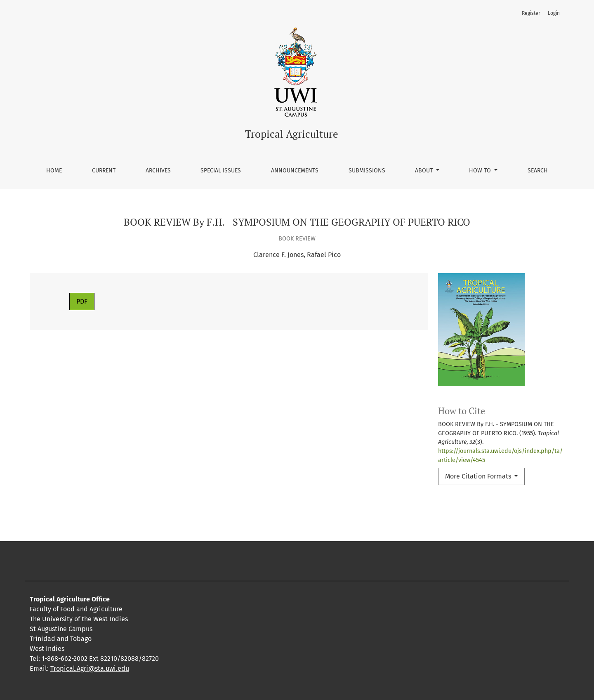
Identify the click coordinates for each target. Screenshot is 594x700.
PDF (82, 301)
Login (554, 13)
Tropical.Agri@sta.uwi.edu (90, 668)
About (425, 171)
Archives (158, 171)
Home (54, 171)
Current (104, 171)
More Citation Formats (479, 476)
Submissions (367, 171)
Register (531, 13)
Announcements (295, 171)
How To (481, 171)
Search (538, 171)
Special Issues (221, 171)
